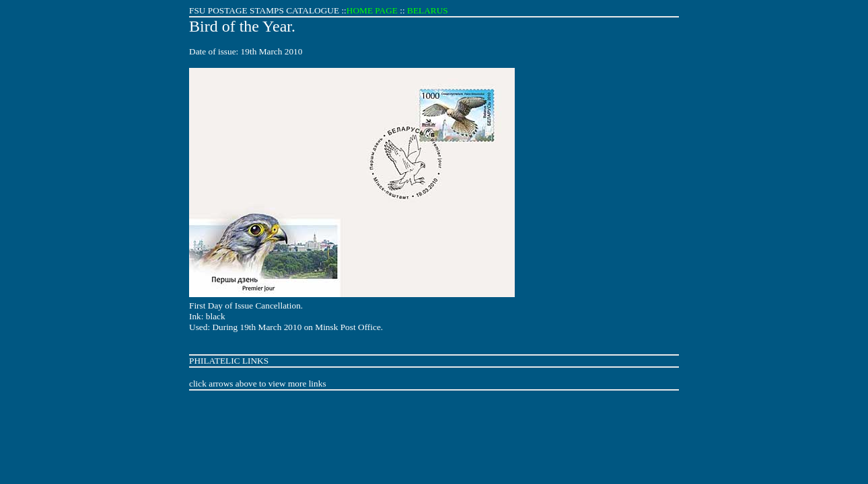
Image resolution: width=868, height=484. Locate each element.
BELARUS (428, 10)
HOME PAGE (372, 10)
